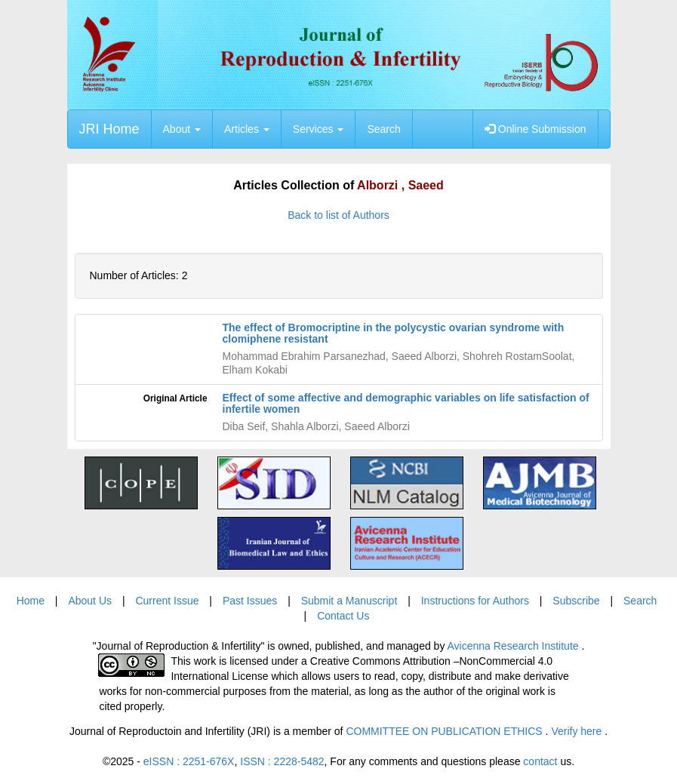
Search (383, 129)
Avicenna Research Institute (515, 646)
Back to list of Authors (338, 215)
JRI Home (109, 129)
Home (31, 601)
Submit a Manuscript (349, 601)
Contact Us (343, 616)
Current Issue (167, 601)
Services (318, 129)
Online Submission (535, 129)
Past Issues (250, 601)
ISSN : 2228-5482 (282, 761)
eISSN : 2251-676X (189, 761)
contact (540, 761)
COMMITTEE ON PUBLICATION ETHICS (445, 731)
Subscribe (576, 601)
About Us (90, 601)
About (182, 129)
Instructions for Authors (475, 601)
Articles (247, 129)
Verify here (578, 731)
